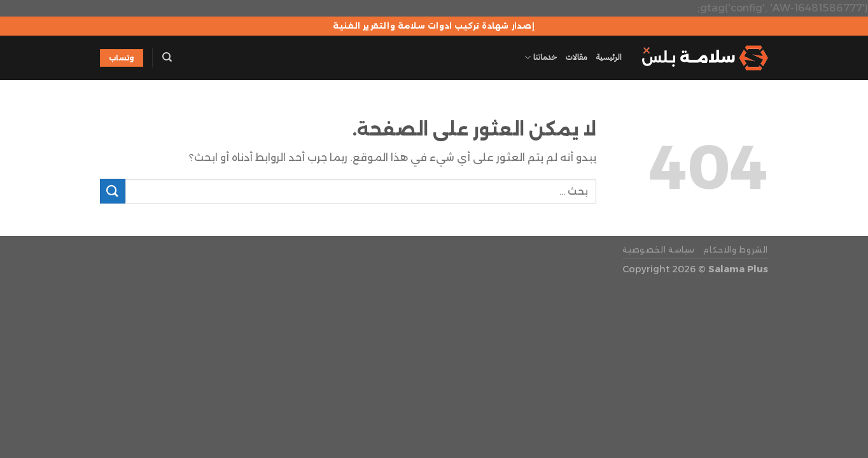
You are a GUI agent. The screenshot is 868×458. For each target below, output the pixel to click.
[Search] (167, 57)
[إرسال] (113, 191)
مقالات (577, 57)
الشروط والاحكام (736, 250)
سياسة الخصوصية (659, 250)
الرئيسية (609, 57)
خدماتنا (540, 58)
